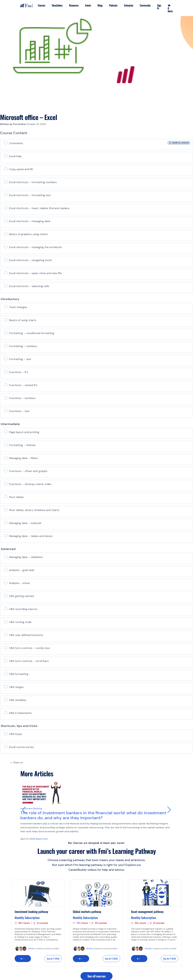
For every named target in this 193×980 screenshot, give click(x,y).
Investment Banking (31, 808)
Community (145, 5)
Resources (74, 5)
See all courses (96, 976)
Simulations (57, 5)
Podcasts (113, 5)
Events (88, 5)
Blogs (100, 5)
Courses (41, 5)
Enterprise (129, 5)
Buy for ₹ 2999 (53, 959)
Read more (42, 839)
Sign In (159, 7)
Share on (18, 762)
